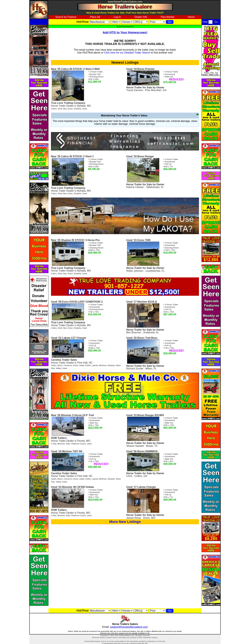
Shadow (77, 109)
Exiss (70, 109)
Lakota (95, 365)
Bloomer (61, 444)
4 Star (54, 444)
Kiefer (88, 365)
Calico (54, 109)
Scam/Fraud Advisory (125, 27)
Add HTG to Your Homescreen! (125, 32)
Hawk (82, 365)
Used (85, 109)
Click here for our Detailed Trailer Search (127, 53)
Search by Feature (66, 17)
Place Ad (95, 17)
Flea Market (167, 17)
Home (191, 17)
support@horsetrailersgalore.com (129, 627)
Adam (54, 365)
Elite (68, 444)
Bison (60, 365)
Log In (117, 17)
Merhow (103, 365)
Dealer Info (141, 17)
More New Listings (125, 522)
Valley (58, 368)
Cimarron (68, 365)
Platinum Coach (78, 444)
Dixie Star (62, 109)
